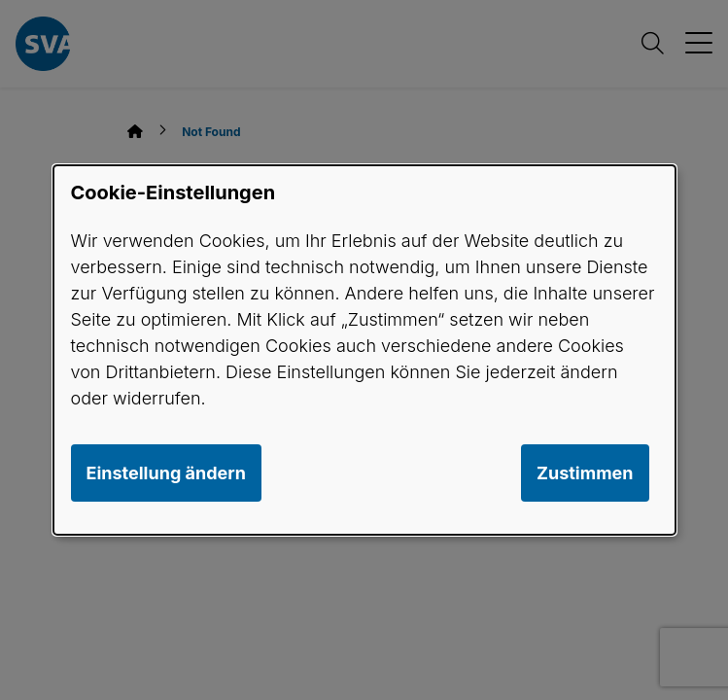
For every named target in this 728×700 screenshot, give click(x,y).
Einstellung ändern (166, 473)
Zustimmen (585, 473)
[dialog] (364, 350)
